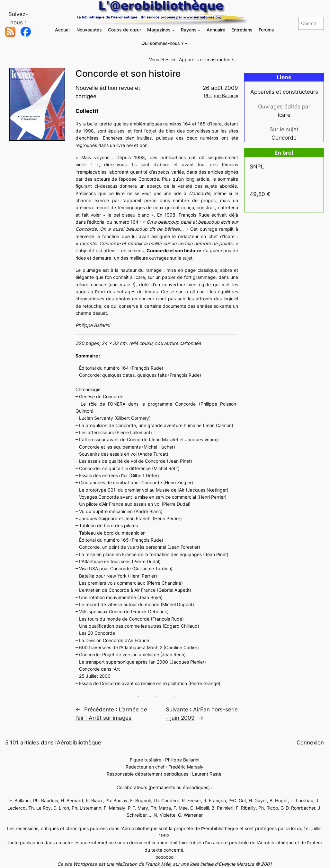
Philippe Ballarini (221, 95)
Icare (216, 124)
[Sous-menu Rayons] (199, 30)
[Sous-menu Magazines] (173, 30)
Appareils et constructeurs (207, 60)
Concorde (284, 138)
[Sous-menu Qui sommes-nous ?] (186, 43)
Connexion (310, 743)
